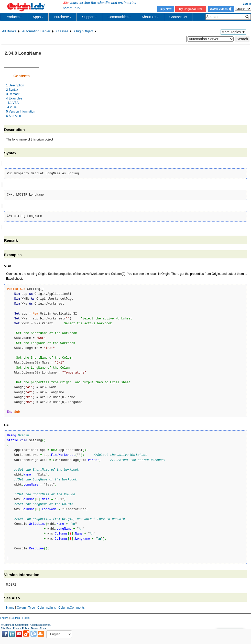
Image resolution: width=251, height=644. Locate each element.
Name (10, 606)
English (4, 617)
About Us (150, 17)
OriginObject (84, 31)
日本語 (26, 617)
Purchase (63, 17)
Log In (247, 4)
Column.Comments (72, 606)
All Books (9, 31)
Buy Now (166, 9)
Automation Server (36, 31)
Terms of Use (39, 627)
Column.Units (47, 606)
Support (89, 17)
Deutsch (15, 617)
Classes (62, 31)
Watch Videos (221, 9)
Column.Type (26, 606)
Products (14, 17)
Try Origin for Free (191, 9)
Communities (119, 17)
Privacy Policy (21, 627)
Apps (38, 17)
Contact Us (178, 17)
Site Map (6, 627)
